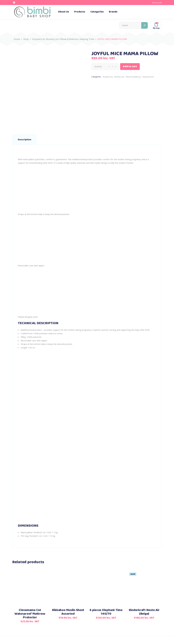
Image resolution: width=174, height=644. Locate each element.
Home (17, 39)
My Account (157, 3)
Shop (26, 39)
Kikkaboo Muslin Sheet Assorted (68, 612)
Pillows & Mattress (69, 39)
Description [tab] (25, 140)
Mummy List (52, 39)
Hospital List (38, 39)
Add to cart (130, 66)
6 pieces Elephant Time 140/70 (106, 612)
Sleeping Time (87, 39)
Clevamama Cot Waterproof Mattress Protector (30, 614)
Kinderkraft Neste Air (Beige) (144, 612)
